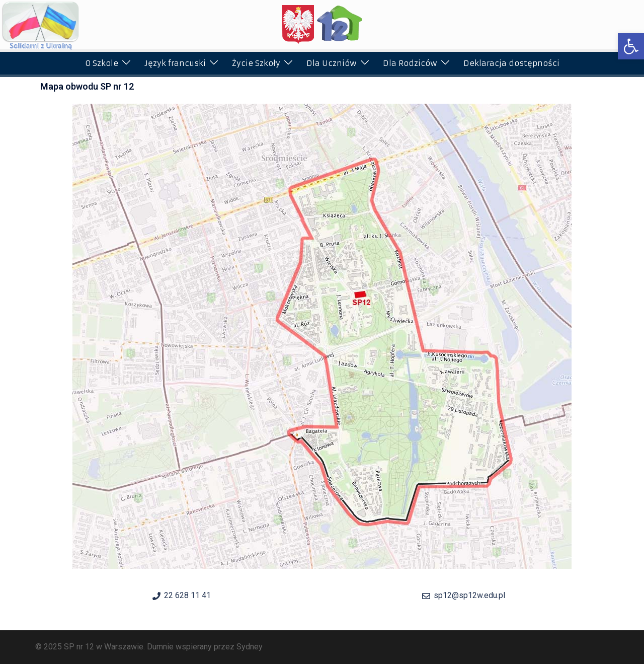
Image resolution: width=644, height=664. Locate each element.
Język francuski (175, 63)
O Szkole (102, 63)
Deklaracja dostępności (511, 63)
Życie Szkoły (256, 63)
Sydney (250, 647)
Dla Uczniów (332, 63)
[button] (631, 46)
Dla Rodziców (410, 63)
